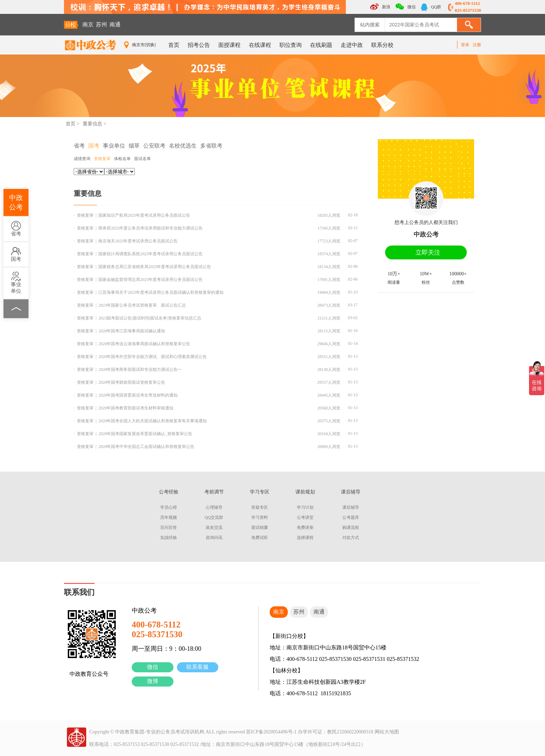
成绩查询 (82, 159)
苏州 (101, 24)
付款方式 (351, 538)
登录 (465, 45)
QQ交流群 (214, 517)
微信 (153, 667)
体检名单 (122, 159)
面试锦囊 (260, 527)
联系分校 (382, 45)
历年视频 (169, 517)
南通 (115, 24)
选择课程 (305, 538)
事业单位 (16, 283)
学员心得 (169, 507)
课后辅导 (351, 507)
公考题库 (351, 517)
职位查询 (291, 45)
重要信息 (92, 124)
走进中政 (352, 45)
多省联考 (211, 146)
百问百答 (169, 527)
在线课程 (260, 45)
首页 (174, 45)
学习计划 (305, 507)
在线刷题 (321, 45)
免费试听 (260, 538)
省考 (16, 229)
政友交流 (214, 527)
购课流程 (351, 527)
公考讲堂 (305, 517)
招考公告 (199, 45)
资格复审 (102, 159)
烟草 (134, 146)
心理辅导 (214, 507)
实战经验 (169, 538)
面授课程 (229, 45)
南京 (88, 24)
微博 (153, 681)
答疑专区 (260, 507)
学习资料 (260, 517)
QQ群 (431, 7)
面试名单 (143, 159)
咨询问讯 (214, 538)
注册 (477, 45)
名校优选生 (183, 146)
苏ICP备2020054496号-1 (271, 732)
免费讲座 (305, 527)
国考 (16, 254)
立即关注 (428, 252)
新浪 (380, 7)
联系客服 (197, 667)
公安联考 (154, 146)
